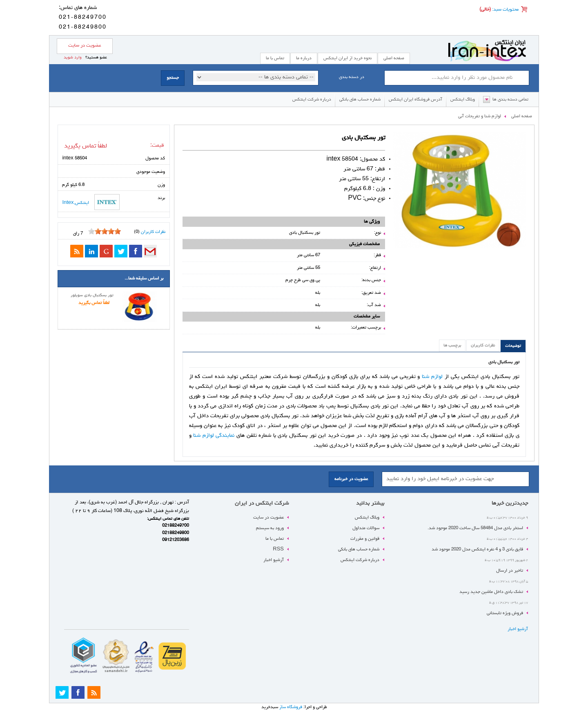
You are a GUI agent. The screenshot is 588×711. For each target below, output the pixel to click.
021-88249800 (83, 27)
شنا (198, 436)
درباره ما (304, 58)
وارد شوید (73, 58)
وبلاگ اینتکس (463, 99)
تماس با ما (275, 539)
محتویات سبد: (505, 10)
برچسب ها (452, 346)
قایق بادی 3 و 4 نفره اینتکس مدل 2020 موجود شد (477, 549)
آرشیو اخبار (518, 629)
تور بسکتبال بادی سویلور (92, 295)
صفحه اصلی (394, 58)
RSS (278, 549)
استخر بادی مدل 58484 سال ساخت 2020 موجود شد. (475, 528)
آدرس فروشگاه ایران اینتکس (415, 99)
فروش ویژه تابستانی (505, 613)
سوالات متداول (366, 528)
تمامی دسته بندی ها (510, 99)
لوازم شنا (432, 377)
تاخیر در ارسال (510, 571)
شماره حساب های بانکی (360, 99)
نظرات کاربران (483, 346)
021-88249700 (83, 18)
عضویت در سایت (85, 46)
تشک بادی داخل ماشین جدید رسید (491, 592)
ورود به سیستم (270, 528)
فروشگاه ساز (291, 707)
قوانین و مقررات (365, 539)
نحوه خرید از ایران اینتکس (347, 58)
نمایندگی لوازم (219, 436)
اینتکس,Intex (91, 202)
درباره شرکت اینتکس (312, 99)
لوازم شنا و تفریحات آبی (480, 116)
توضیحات (513, 346)
